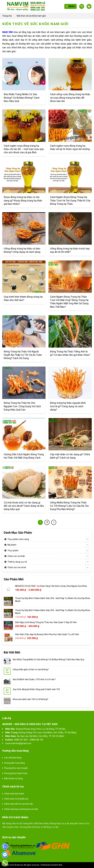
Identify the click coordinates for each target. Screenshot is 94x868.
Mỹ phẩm (12, 545)
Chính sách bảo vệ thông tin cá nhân (21, 809)
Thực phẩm (13, 551)
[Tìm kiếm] (82, 6)
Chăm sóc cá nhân (16, 556)
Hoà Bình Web (56, 865)
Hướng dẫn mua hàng (14, 763)
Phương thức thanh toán (16, 773)
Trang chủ (7, 16)
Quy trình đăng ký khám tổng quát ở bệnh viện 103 (36, 689)
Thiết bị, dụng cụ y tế (17, 562)
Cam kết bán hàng (13, 758)
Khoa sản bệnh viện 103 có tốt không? (31, 699)
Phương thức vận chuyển (16, 768)
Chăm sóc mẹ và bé (17, 567)
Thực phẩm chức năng (18, 539)
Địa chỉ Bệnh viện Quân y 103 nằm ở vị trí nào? (34, 679)
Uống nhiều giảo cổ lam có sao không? (31, 669)
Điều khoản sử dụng (13, 778)
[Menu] (70, 6)
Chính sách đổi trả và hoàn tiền (19, 804)
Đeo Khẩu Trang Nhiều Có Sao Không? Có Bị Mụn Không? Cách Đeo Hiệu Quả (49, 660)
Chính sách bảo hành (14, 794)
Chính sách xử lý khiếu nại (16, 799)
